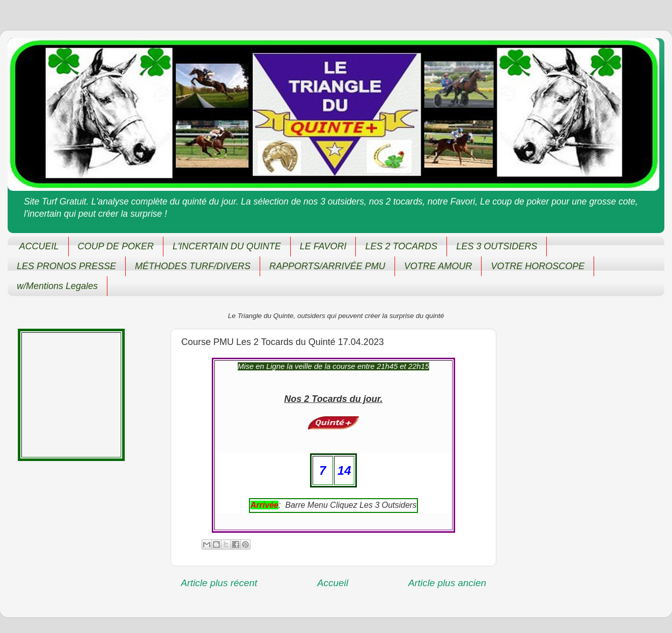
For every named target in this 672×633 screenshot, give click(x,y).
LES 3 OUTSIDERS (497, 246)
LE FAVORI (323, 246)
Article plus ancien (447, 583)
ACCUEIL (39, 246)
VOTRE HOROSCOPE (538, 266)
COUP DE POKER (116, 246)
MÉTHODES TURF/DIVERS (193, 266)
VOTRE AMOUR (438, 266)
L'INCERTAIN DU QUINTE (227, 246)
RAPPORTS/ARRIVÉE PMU (327, 266)
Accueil (333, 583)
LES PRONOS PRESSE (66, 266)
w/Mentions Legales (57, 286)
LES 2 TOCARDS (401, 246)
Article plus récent (219, 583)
